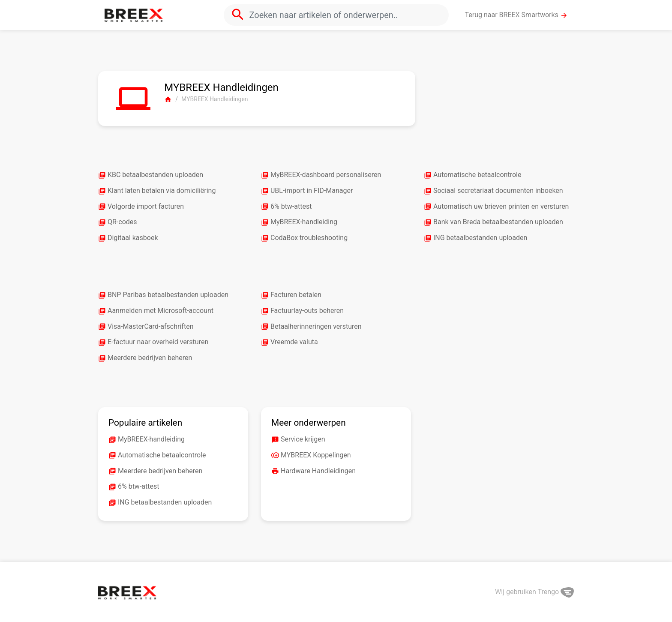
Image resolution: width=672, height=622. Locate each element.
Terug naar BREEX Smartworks (516, 15)
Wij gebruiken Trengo (534, 592)
